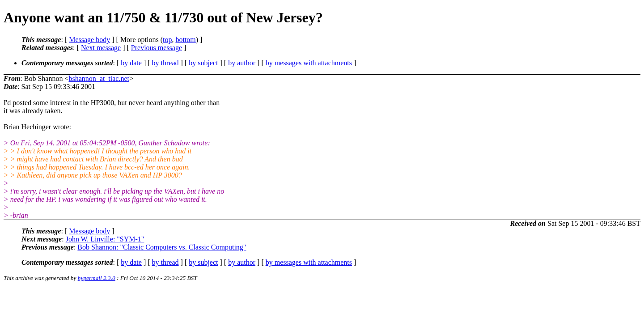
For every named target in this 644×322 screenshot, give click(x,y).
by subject (203, 63)
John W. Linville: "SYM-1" (105, 239)
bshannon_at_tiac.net (99, 78)
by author (242, 63)
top (167, 40)
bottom (185, 40)
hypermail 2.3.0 (97, 278)
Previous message (157, 48)
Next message (101, 48)
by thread (165, 63)
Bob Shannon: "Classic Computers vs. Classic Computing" (162, 247)
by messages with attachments (309, 63)
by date (131, 63)
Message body (89, 40)
